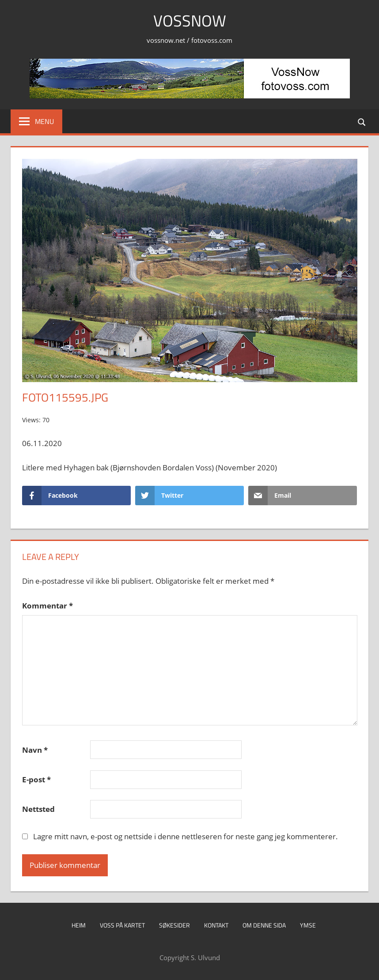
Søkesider (174, 925)
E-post (36, 779)
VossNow (190, 21)
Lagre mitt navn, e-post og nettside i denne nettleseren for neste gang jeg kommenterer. (186, 836)
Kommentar (47, 606)
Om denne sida (264, 925)
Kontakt (216, 925)
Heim (79, 925)
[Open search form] (362, 121)
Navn (35, 750)
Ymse (308, 925)
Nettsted (38, 809)
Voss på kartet (122, 925)
